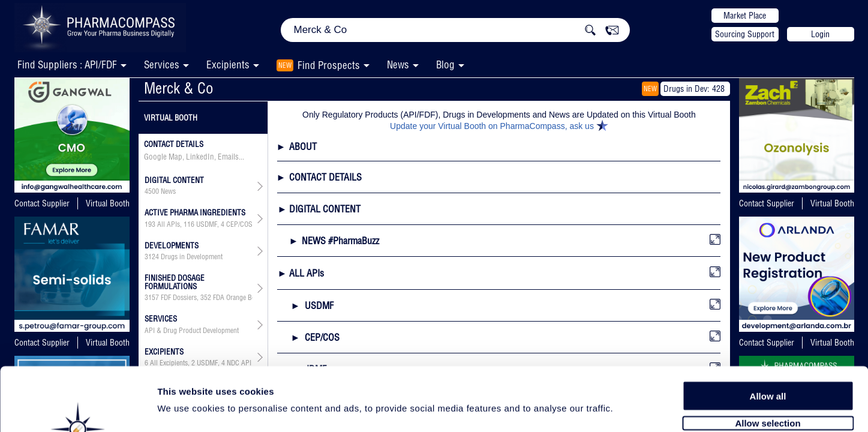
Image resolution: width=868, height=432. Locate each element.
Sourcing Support (745, 34)
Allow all (768, 331)
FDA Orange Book (238, 298)
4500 (152, 191)
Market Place (745, 16)
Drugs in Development (192, 257)
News (398, 64)
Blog (445, 64)
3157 (152, 298)
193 (150, 224)
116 (189, 224)
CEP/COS (239, 224)
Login (820, 34)
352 (206, 298)
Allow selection (768, 358)
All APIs (169, 224)
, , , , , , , (199, 224)
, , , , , (199, 298)
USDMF (207, 224)
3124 (152, 257)
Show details (630, 409)
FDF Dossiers (179, 298)
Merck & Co (179, 88)
